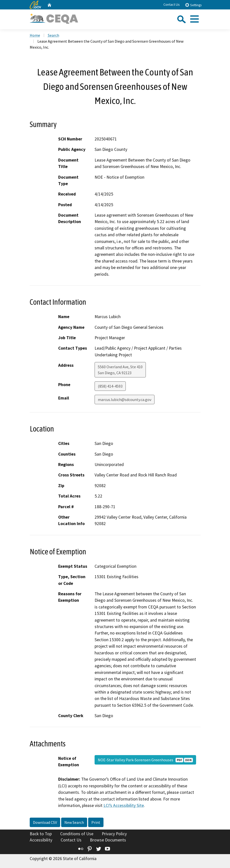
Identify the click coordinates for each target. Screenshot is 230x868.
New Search (74, 822)
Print (96, 822)
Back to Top (41, 834)
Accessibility (41, 840)
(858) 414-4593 (110, 386)
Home (35, 35)
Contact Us (172, 4)
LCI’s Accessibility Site (124, 805)
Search (53, 35)
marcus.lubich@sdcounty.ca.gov (125, 400)
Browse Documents (108, 840)
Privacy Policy (114, 834)
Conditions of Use (77, 834)
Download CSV (45, 822)
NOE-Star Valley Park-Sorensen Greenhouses (145, 760)
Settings (193, 5)
